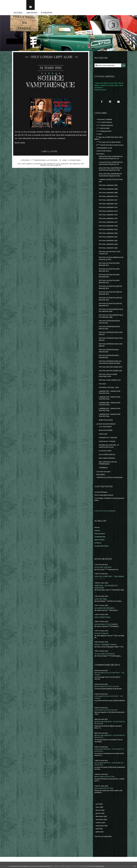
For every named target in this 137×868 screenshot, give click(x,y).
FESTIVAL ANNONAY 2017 (108, 222)
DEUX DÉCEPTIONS (102, 617)
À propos (47, 13)
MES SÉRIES (101, 475)
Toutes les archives (103, 836)
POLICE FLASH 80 (101, 633)
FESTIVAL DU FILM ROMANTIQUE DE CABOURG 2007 (111, 310)
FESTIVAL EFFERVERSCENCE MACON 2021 (109, 322)
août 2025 (99, 829)
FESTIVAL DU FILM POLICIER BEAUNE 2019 (109, 281)
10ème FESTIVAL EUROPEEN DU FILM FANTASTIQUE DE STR (111, 157)
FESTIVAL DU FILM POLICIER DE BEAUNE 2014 (110, 287)
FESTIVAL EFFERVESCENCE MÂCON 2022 (109, 356)
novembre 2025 (101, 819)
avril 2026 (99, 804)
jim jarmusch (75, 164)
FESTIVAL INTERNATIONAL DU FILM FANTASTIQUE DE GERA (110, 362)
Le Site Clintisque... (101, 492)
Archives (32, 13)
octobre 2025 (100, 823)
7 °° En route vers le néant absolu (109, 142)
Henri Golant (99, 540)
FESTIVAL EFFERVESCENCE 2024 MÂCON (111, 339)
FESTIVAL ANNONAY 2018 (108, 226)
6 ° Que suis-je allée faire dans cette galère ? (109, 138)
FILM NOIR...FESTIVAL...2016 (109, 387)
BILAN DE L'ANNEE (106, 430)
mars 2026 (99, 807)
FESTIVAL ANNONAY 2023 (108, 241)
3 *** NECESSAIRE (103, 128)
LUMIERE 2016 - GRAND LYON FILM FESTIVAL (109, 398)
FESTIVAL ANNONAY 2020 (108, 233)
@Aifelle (98, 673)
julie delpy (65, 164)
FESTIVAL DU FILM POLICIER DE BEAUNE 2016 (110, 299)
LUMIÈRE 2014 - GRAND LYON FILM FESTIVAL (109, 415)
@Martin (98, 735)
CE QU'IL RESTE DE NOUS (105, 654)
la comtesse (37, 164)
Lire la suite (49, 151)
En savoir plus (100, 866)
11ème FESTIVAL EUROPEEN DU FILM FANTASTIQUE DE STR (111, 163)
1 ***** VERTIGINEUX (104, 122)
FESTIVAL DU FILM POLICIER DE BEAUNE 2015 (110, 293)
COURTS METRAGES (104, 151)
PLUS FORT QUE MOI (103, 567)
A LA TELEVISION (52, 160)
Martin (97, 763)
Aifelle (97, 696)
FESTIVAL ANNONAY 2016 (108, 218)
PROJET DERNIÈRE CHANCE (106, 645)
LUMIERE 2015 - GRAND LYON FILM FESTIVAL (109, 392)
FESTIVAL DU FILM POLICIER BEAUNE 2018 (109, 276)
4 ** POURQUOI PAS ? (104, 131)
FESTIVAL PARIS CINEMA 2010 (110, 380)
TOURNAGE (103, 468)
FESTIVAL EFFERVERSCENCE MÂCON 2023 (109, 328)
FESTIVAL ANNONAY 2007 (108, 185)
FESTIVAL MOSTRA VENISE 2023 (111, 371)
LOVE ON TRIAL (101, 599)
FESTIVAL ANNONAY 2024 (108, 244)
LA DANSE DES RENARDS (105, 608)
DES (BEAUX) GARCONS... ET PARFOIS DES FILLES (109, 446)
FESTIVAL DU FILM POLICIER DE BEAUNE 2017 (110, 305)
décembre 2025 (101, 816)
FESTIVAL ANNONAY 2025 (108, 248)
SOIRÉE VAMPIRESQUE (51, 81)
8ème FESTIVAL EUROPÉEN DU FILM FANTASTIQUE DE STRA (110, 169)
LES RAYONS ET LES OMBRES (106, 624)
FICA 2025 (102, 384)
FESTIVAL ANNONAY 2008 (108, 189)
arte (24, 164)
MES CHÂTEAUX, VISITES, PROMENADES (108, 463)
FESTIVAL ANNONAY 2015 (108, 215)
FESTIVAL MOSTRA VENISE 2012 (111, 367)
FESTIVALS (100, 154)
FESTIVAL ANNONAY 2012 (108, 204)
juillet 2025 (100, 832)
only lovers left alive (51, 164)
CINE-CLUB (103, 434)
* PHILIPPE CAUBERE (104, 119)
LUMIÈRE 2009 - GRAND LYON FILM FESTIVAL (109, 404)
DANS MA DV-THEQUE (107, 441)
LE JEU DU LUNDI (105, 451)
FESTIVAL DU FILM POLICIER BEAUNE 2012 (109, 264)
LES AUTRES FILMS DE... (107, 454)
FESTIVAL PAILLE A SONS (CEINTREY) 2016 (108, 375)
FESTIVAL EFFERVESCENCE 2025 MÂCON (111, 345)
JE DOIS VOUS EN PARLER (106, 424)
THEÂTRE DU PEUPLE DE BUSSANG (109, 477)
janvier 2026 (100, 813)
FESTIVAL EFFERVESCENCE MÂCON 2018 (109, 351)
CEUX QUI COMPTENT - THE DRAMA (109, 576)
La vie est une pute (103, 472)
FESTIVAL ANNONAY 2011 (108, 200)
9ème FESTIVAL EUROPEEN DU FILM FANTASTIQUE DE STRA (110, 175)
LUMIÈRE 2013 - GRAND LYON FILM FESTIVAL (109, 409)
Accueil (18, 13)
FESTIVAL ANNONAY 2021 (108, 237)
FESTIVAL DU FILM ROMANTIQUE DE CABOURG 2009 (111, 316)
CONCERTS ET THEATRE (108, 438)
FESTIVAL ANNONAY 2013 (108, 207)
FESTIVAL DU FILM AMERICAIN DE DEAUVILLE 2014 (111, 258)
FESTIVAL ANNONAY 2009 (108, 193)
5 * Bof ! (99, 134)
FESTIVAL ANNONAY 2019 (108, 229)
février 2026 (100, 810)
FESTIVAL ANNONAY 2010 (108, 196)
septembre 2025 (102, 826)
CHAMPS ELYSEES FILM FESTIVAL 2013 (111, 181)
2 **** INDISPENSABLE (38, 160)
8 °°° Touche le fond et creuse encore (110, 145)
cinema (29, 164)
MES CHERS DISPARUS (107, 458)
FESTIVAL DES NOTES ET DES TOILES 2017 (110, 253)
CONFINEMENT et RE (104, 148)
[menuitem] (18, 13)
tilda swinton (55, 165)
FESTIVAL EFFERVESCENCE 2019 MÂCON (111, 333)
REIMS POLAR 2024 (106, 420)
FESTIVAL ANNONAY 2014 (108, 211)
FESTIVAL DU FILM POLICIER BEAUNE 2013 (109, 270)
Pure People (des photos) (104, 495)
